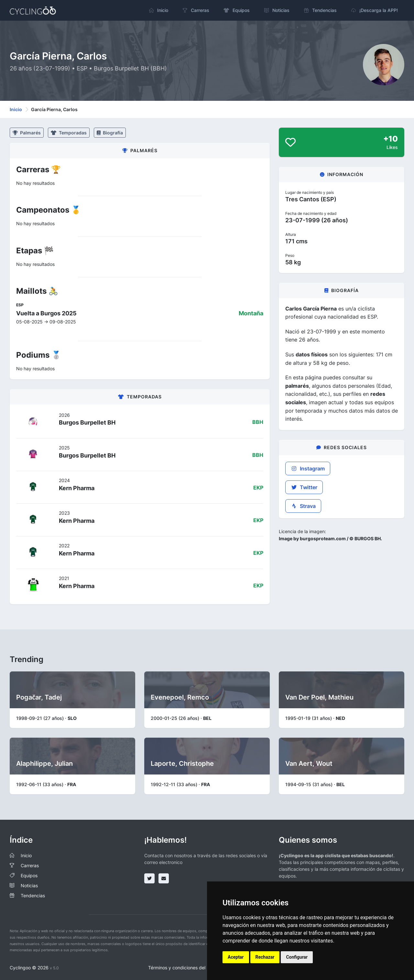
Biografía (110, 133)
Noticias (29, 885)
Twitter (304, 487)
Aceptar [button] (236, 957)
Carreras (30, 865)
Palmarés (27, 133)
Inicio (16, 109)
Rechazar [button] (265, 957)
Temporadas (69, 133)
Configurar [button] (297, 957)
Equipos (29, 875)
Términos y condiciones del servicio (185, 968)
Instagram (308, 469)
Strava (303, 506)
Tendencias (33, 896)
